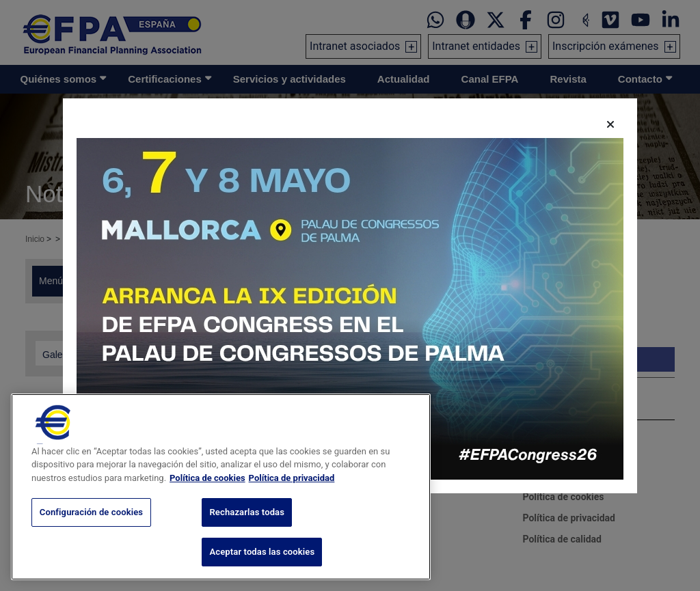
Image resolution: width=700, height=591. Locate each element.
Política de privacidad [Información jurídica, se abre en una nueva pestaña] (292, 487)
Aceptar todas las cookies (262, 561)
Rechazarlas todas (247, 522)
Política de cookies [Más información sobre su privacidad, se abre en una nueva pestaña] (207, 487)
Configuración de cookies (91, 522)
